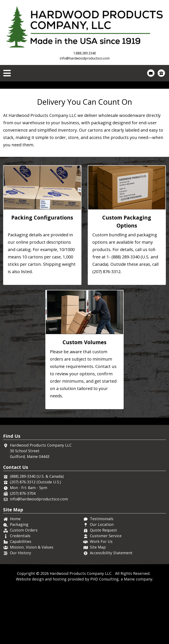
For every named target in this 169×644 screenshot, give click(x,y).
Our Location (102, 580)
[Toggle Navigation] (7, 73)
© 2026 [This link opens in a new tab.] (42, 629)
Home (15, 574)
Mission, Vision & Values (32, 603)
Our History (20, 608)
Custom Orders (24, 586)
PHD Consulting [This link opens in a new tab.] (104, 635)
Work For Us (101, 597)
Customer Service (106, 591)
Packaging (19, 580)
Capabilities (21, 597)
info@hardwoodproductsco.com (85, 58)
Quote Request (103, 586)
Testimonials (102, 574)
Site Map (98, 603)
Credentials (20, 591)
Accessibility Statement (111, 608)
